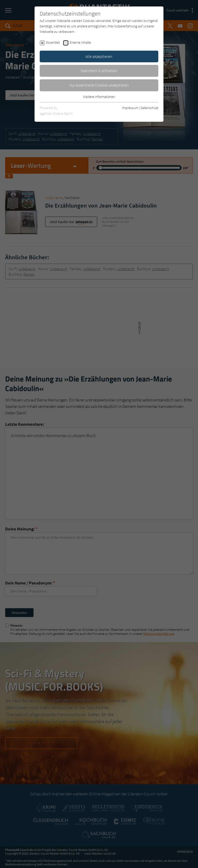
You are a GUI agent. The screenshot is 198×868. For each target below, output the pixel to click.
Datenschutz (149, 108)
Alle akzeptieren (99, 56)
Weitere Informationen (99, 97)
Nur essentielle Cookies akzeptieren (99, 85)
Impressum (130, 108)
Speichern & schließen (99, 71)
